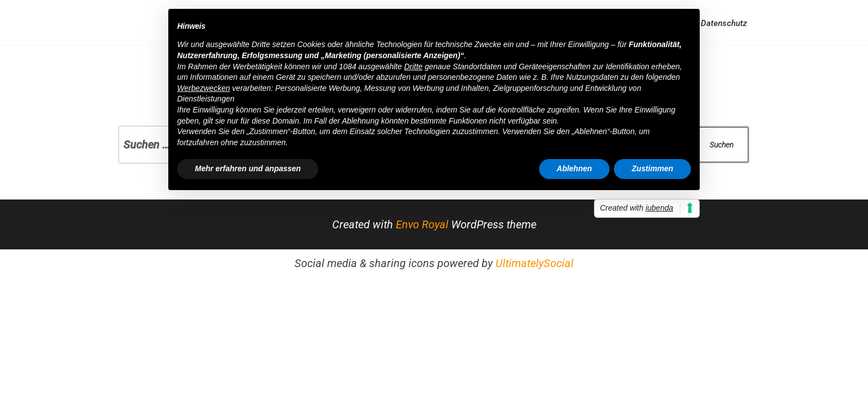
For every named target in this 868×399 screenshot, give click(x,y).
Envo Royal (422, 224)
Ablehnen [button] (575, 168)
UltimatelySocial (534, 263)
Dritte (413, 66)
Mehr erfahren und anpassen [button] (248, 168)
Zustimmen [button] (652, 168)
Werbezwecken (203, 88)
